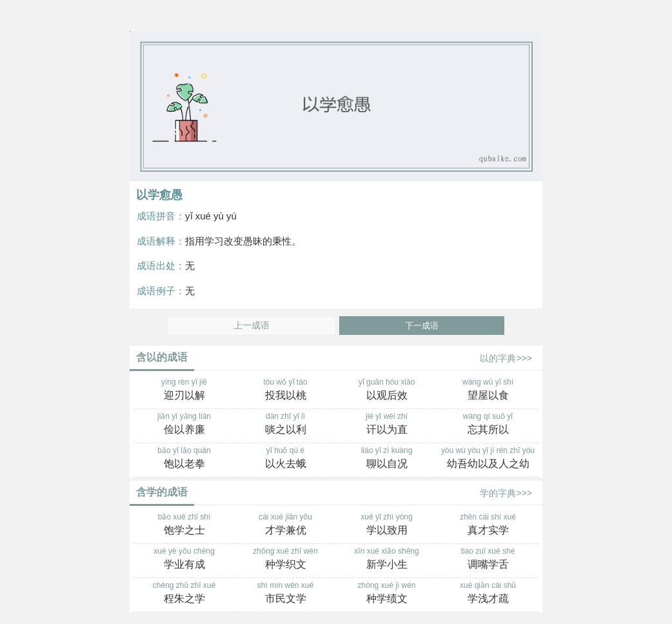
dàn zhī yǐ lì (285, 425)
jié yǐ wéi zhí (387, 425)
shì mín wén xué (285, 594)
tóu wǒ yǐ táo (285, 390)
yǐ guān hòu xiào (387, 390)
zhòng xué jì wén (387, 594)
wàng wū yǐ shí (488, 390)
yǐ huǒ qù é (285, 459)
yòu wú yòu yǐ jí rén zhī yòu (488, 459)
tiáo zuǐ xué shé (488, 559)
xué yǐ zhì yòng (387, 525)
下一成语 (422, 326)
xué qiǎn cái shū (488, 594)
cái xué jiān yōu (285, 525)
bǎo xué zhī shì (184, 525)
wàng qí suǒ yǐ (488, 425)
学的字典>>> (506, 493)
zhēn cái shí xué (488, 525)
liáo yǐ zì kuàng (387, 459)
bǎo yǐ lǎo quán (184, 459)
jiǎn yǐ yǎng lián (184, 425)
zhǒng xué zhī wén (285, 559)
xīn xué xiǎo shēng (387, 559)
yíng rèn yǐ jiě (184, 390)
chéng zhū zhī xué (184, 594)
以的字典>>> (506, 358)
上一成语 (252, 326)
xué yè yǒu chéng (184, 559)
